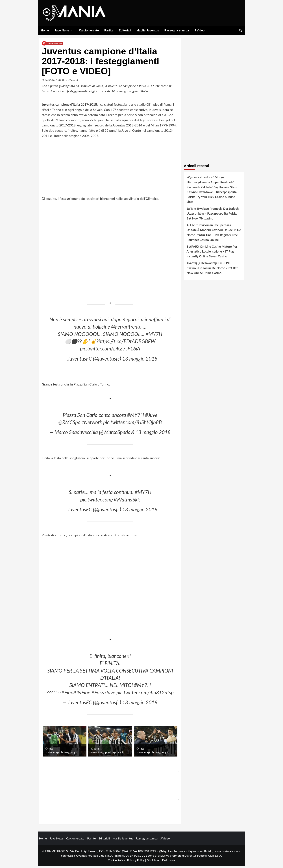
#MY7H (154, 336)
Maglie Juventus (148, 30)
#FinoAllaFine (76, 694)
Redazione (169, 862)
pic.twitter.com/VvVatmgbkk (110, 501)
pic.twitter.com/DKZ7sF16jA (110, 350)
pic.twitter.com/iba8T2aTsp (145, 694)
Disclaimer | (154, 862)
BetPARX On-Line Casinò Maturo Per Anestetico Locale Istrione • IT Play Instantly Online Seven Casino (212, 253)
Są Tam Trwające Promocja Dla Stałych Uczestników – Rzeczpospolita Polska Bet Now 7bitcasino (213, 215)
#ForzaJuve (103, 694)
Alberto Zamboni (70, 82)
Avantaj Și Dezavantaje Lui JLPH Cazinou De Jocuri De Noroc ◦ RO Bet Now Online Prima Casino (212, 270)
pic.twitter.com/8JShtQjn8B (133, 424)
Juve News (64, 30)
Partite (109, 30)
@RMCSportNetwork (80, 424)
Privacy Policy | (137, 862)
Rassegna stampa (177, 30)
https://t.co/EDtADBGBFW (127, 343)
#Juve (151, 417)
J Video (200, 30)
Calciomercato (89, 30)
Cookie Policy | (118, 862)
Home (45, 30)
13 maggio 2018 (140, 360)
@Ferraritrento (126, 329)
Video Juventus (55, 45)
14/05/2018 (51, 82)
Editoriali (125, 30)
